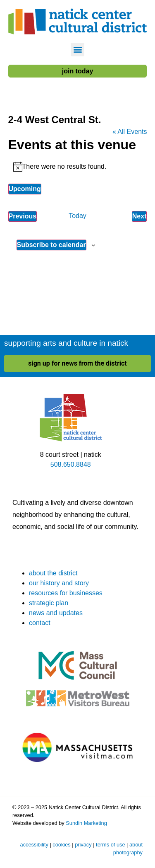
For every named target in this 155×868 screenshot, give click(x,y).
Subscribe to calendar (51, 245)
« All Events (130, 132)
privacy (83, 845)
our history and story (59, 583)
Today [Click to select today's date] (77, 216)
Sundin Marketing (86, 823)
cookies (61, 845)
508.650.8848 (71, 464)
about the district (53, 573)
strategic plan (49, 603)
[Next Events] (139, 216)
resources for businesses (66, 593)
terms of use (110, 845)
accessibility (34, 845)
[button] (77, 50)
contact (40, 623)
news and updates (56, 613)
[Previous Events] (23, 216)
